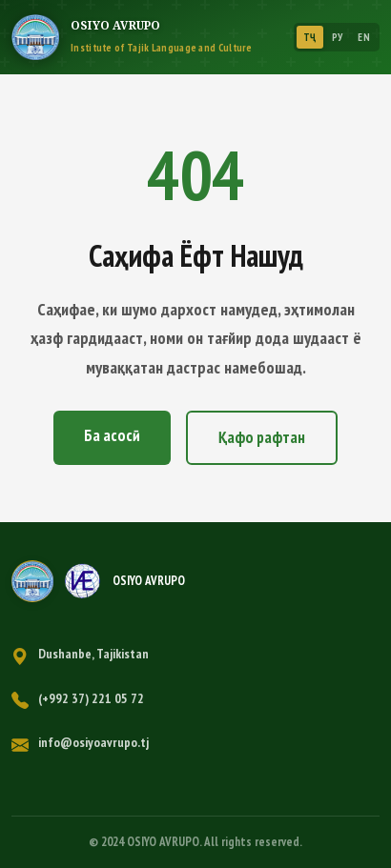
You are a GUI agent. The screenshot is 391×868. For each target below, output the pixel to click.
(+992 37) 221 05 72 (91, 698)
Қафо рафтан (262, 437)
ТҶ (310, 37)
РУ (338, 37)
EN (364, 37)
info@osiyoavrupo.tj (93, 742)
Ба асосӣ (112, 435)
